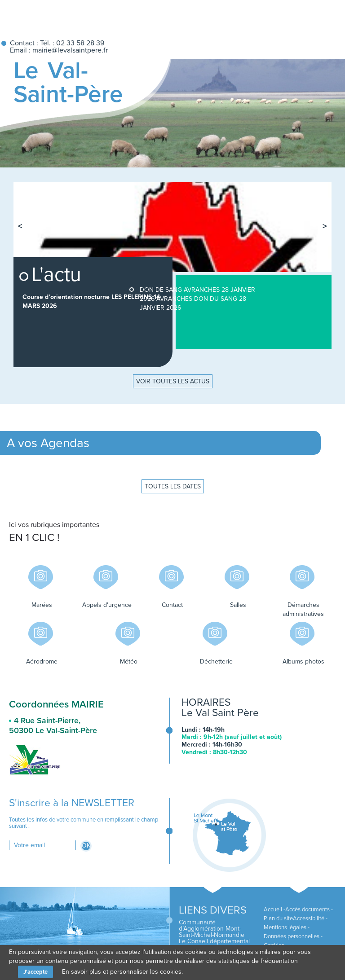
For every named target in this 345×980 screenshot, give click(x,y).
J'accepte (35, 972)
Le (68, 82)
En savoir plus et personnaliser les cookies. (122, 972)
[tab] (287, 191)
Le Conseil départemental (214, 941)
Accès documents (307, 910)
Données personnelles (292, 936)
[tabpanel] (172, 227)
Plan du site (278, 918)
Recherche (319, 16)
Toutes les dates (173, 486)
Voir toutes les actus (173, 381)
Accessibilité (309, 918)
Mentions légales (285, 927)
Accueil (260, 16)
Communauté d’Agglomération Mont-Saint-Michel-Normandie (212, 929)
